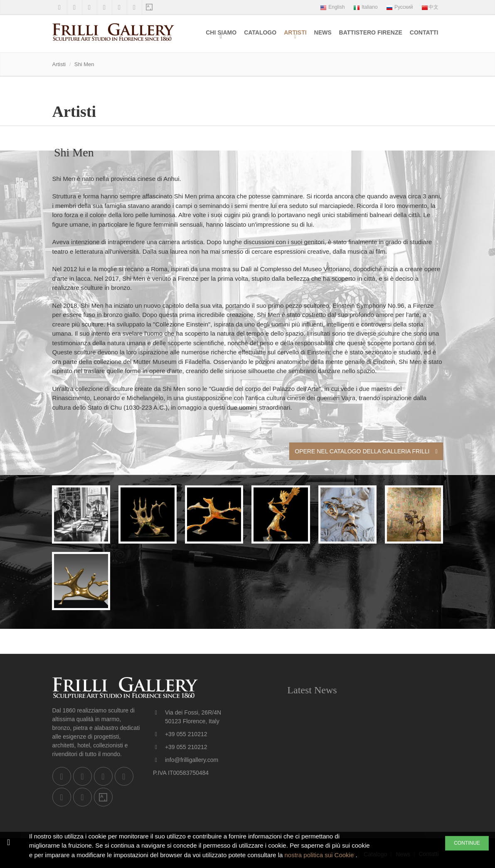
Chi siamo (221, 32)
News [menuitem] (323, 32)
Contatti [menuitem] (424, 32)
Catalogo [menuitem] (260, 32)
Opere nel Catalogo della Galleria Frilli (366, 451)
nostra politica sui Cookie (320, 855)
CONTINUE (467, 843)
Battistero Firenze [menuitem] (371, 32)
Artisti (295, 32)
